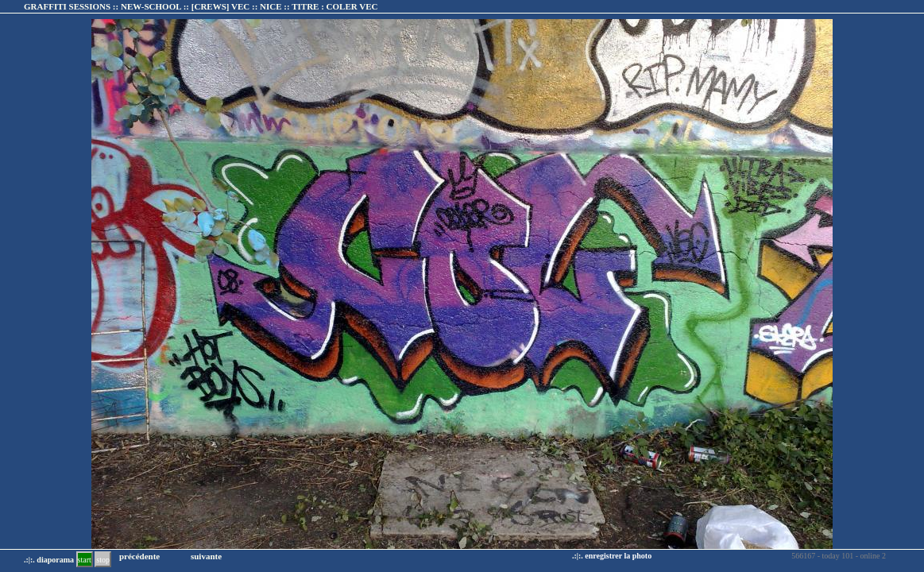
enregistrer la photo (618, 556)
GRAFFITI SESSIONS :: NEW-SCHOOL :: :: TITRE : (201, 6)
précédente (139, 556)
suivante (206, 556)
